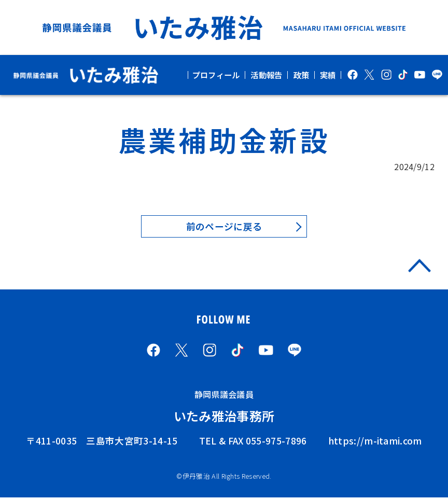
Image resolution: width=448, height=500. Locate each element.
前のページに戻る (224, 227)
